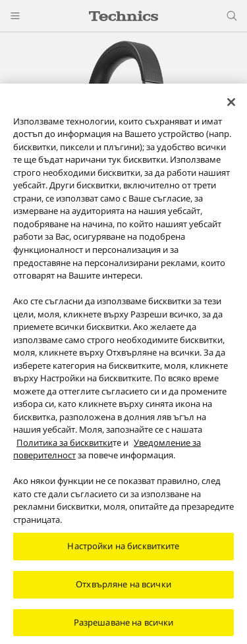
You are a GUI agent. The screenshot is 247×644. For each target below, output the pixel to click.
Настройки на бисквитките (123, 550)
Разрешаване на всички (124, 626)
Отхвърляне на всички (123, 588)
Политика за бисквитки (65, 446)
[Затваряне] (231, 106)
